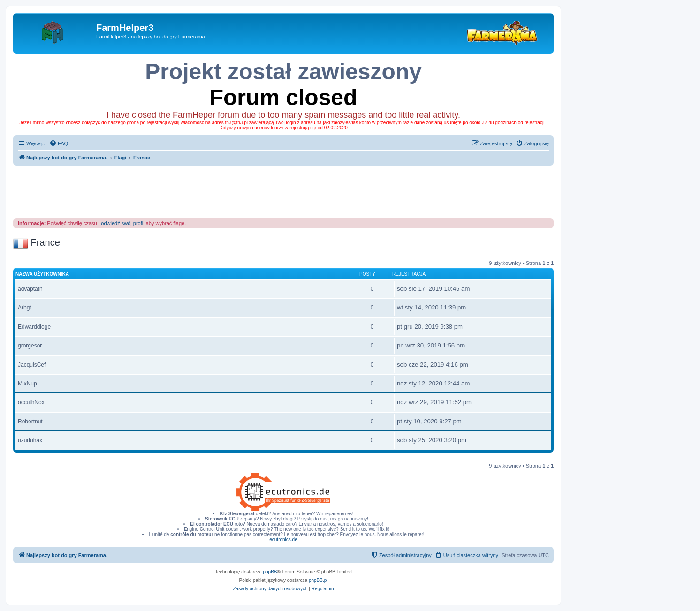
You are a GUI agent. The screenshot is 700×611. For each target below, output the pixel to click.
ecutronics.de (283, 539)
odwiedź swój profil (122, 223)
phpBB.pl (318, 580)
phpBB (270, 572)
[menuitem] (59, 143)
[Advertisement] (283, 191)
